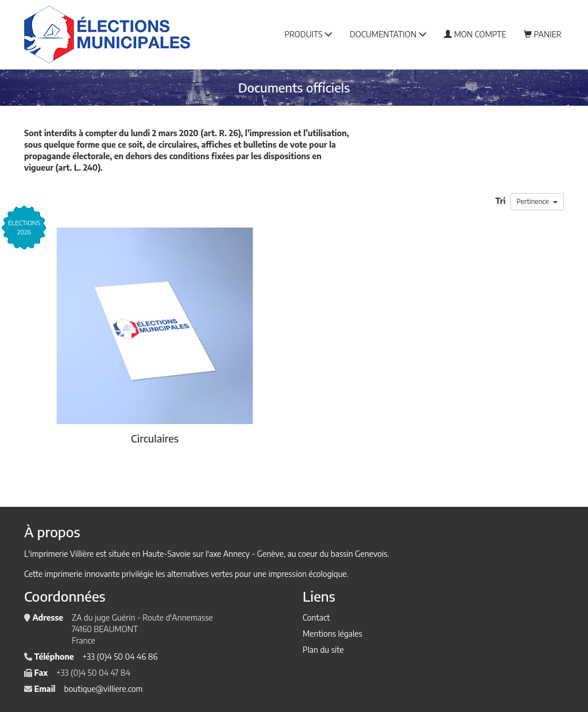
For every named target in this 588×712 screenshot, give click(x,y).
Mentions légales (332, 634)
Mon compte (475, 34)
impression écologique (307, 574)
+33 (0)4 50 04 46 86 (120, 657)
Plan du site (323, 650)
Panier (543, 34)
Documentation (388, 34)
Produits (308, 34)
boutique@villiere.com (103, 689)
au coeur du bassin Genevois (338, 554)
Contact (316, 617)
